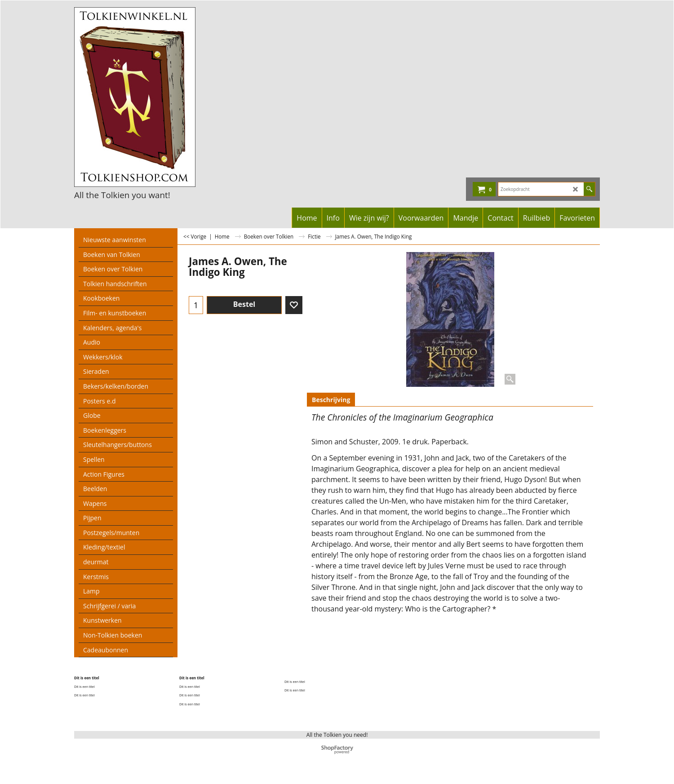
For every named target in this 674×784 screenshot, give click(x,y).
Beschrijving (331, 400)
